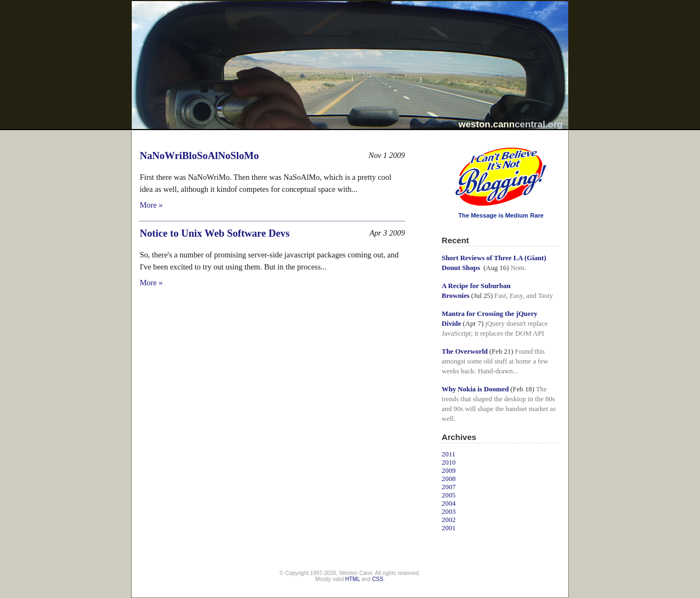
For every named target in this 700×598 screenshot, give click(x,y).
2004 (449, 503)
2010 (449, 462)
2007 (449, 487)
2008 (449, 479)
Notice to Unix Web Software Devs (214, 233)
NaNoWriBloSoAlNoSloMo (199, 156)
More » (151, 205)
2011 (449, 454)
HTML (352, 579)
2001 (449, 528)
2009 (449, 471)
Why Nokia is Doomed (476, 389)
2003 (449, 512)
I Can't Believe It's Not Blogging (442, 143)
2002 (449, 520)
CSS (378, 579)
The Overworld (465, 351)
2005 (449, 495)
